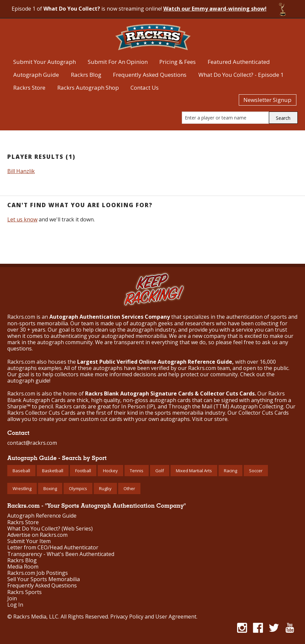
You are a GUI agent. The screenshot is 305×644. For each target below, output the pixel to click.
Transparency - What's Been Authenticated (61, 554)
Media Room (23, 567)
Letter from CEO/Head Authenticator (53, 548)
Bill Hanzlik (21, 171)
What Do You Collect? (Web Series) (50, 529)
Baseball (21, 471)
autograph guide (28, 381)
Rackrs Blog (86, 75)
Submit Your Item (29, 541)
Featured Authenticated (239, 62)
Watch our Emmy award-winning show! (215, 9)
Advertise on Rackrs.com (37, 535)
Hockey (110, 471)
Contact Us (145, 88)
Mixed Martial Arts (194, 471)
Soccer (256, 471)
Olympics (78, 488)
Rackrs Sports (25, 592)
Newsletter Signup (267, 100)
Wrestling (22, 488)
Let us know (22, 219)
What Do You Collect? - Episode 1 (241, 75)
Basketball (53, 471)
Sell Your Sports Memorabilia (44, 579)
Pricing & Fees (178, 62)
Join (12, 598)
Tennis (137, 471)
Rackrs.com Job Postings (38, 573)
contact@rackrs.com (32, 443)
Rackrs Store (29, 88)
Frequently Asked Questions (150, 75)
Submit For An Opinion (118, 62)
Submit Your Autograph (45, 62)
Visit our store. (210, 419)
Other (129, 488)
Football (83, 471)
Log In (15, 605)
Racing (230, 471)
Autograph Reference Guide (42, 516)
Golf (160, 471)
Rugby (105, 488)
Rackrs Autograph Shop (88, 88)
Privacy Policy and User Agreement (153, 617)
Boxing (50, 488)
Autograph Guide (36, 75)
